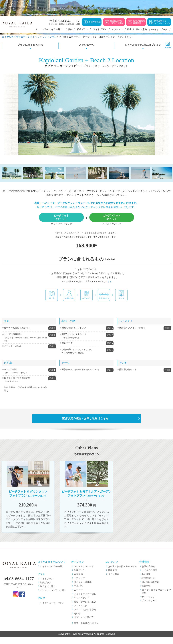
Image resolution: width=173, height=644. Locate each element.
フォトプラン (47, 585)
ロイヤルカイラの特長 (51, 573)
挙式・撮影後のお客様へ (86, 630)
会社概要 (146, 581)
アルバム (78, 593)
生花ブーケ (79, 577)
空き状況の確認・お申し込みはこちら (85, 418)
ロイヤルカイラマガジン (52, 609)
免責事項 (146, 593)
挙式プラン (46, 589)
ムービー (78, 597)
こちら (109, 281)
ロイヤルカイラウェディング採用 (157, 598)
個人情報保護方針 (151, 589)
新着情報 (112, 577)
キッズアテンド (82, 605)
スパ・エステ (81, 612)
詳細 (51, 328)
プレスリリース (150, 607)
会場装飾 (78, 581)
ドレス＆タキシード (84, 573)
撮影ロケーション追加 (85, 608)
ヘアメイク (79, 585)
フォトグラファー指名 (85, 601)
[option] (87, 114)
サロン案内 (114, 581)
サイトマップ (148, 603)
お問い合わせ (148, 573)
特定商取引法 (148, 585)
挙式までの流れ (48, 593)
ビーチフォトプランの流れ (53, 597)
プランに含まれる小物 (85, 616)
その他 (77, 620)
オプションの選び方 (84, 624)
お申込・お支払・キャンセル (122, 573)
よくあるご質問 (150, 577)
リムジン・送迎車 (83, 589)
